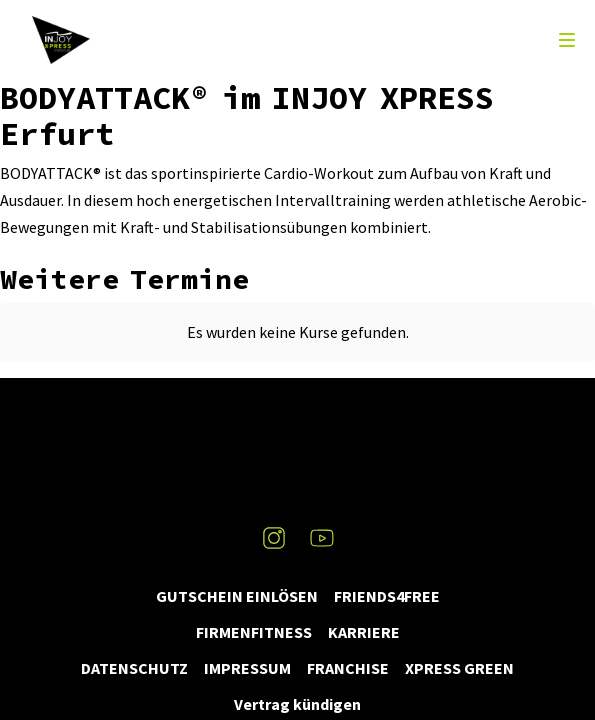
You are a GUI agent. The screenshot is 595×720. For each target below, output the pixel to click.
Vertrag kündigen (297, 704)
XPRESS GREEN (459, 668)
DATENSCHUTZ (134, 668)
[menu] (567, 40)
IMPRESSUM (247, 668)
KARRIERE (364, 632)
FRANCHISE (348, 668)
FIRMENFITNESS (254, 632)
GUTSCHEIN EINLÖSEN (237, 596)
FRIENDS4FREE (387, 596)
